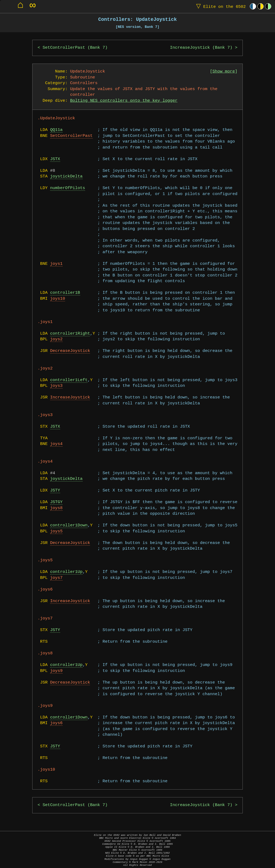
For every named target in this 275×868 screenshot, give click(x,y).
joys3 (56, 386)
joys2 (56, 339)
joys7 (56, 578)
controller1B (65, 293)
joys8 (56, 508)
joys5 (56, 531)
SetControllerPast (71, 136)
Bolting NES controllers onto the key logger (124, 101)
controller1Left (69, 380)
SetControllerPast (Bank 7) (75, 48)
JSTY (55, 491)
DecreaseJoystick (70, 351)
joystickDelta (66, 176)
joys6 (56, 723)
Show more (224, 72)
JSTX (55, 159)
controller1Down (69, 525)
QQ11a (56, 130)
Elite (220, 6)
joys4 (56, 444)
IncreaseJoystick (70, 397)
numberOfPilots (68, 188)
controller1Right (70, 334)
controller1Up (66, 572)
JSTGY (56, 502)
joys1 (56, 264)
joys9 (56, 671)
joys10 (58, 299)
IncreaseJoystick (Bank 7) (201, 48)
